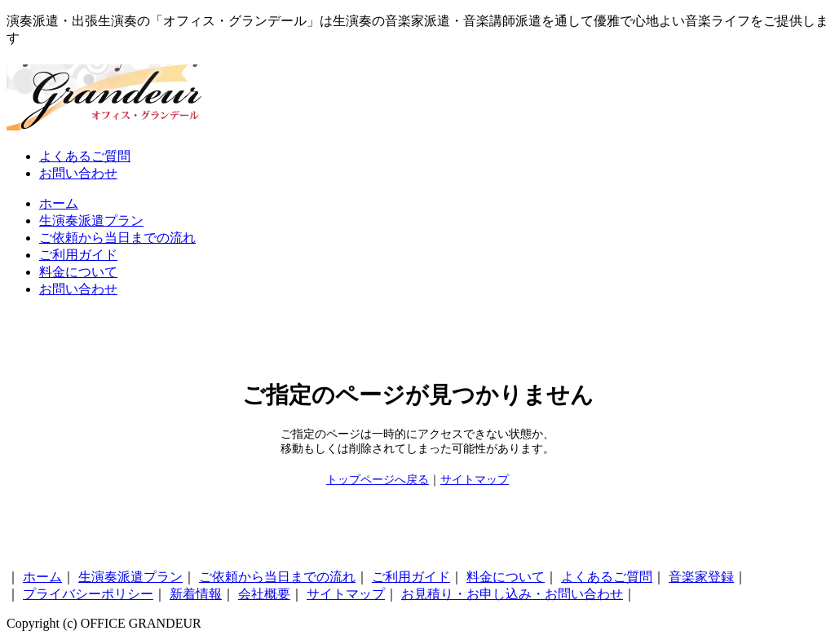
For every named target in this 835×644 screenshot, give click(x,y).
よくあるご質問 (85, 156)
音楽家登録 (701, 577)
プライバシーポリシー (88, 594)
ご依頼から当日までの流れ (117, 238)
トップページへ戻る (378, 480)
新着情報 (196, 594)
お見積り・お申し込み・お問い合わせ (512, 594)
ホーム (59, 203)
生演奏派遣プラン (91, 221)
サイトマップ (475, 480)
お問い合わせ (78, 173)
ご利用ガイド (78, 255)
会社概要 (264, 594)
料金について (78, 272)
